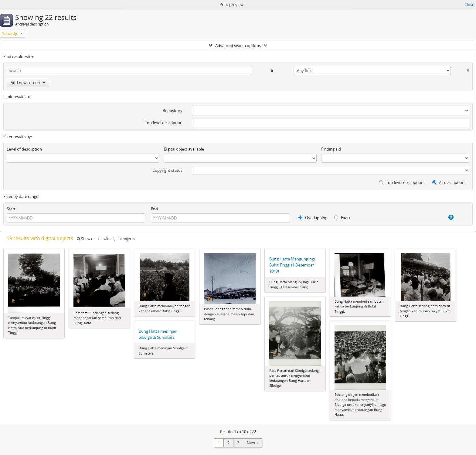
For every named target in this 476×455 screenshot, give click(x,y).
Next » (253, 443)
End (154, 209)
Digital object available (184, 149)
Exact (342, 218)
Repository (173, 110)
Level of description (24, 149)
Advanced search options (238, 46)
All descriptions (449, 182)
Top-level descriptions (402, 182)
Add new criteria (28, 83)
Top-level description (164, 123)
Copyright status (167, 170)
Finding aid (331, 149)
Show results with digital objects (106, 239)
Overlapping (313, 218)
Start (11, 209)
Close (469, 5)
